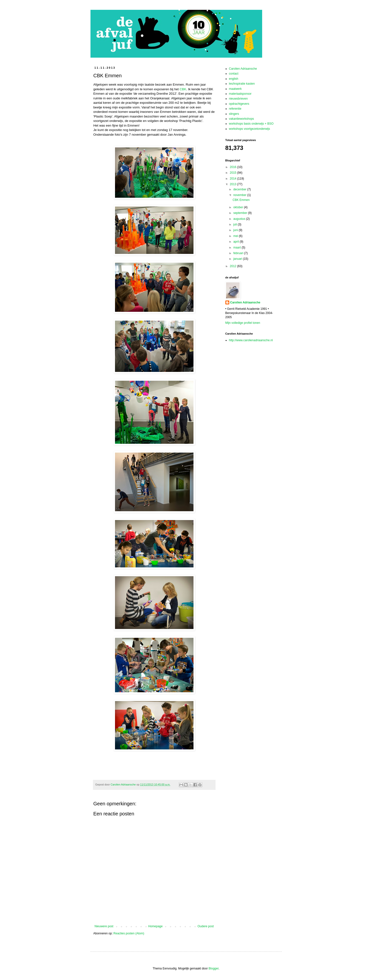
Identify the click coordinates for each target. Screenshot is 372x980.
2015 (233, 173)
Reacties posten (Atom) (129, 933)
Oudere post (205, 926)
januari (238, 259)
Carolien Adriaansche (243, 69)
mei (236, 236)
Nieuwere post (104, 926)
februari (239, 253)
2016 (233, 167)
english (234, 79)
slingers (234, 114)
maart (237, 248)
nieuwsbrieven (238, 99)
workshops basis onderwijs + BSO (251, 124)
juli (235, 224)
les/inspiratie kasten (242, 84)
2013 (233, 184)
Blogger (214, 968)
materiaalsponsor (240, 94)
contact (234, 74)
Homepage (155, 926)
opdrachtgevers (239, 104)
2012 (233, 266)
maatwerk (235, 89)
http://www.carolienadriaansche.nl (251, 340)
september (241, 213)
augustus (240, 219)
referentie (235, 109)
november (240, 195)
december (240, 189)
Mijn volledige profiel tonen (243, 323)
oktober (238, 207)
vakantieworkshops (242, 119)
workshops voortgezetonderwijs (250, 129)
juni (236, 230)
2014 (233, 179)
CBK (183, 89)
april (236, 242)
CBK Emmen (241, 200)
